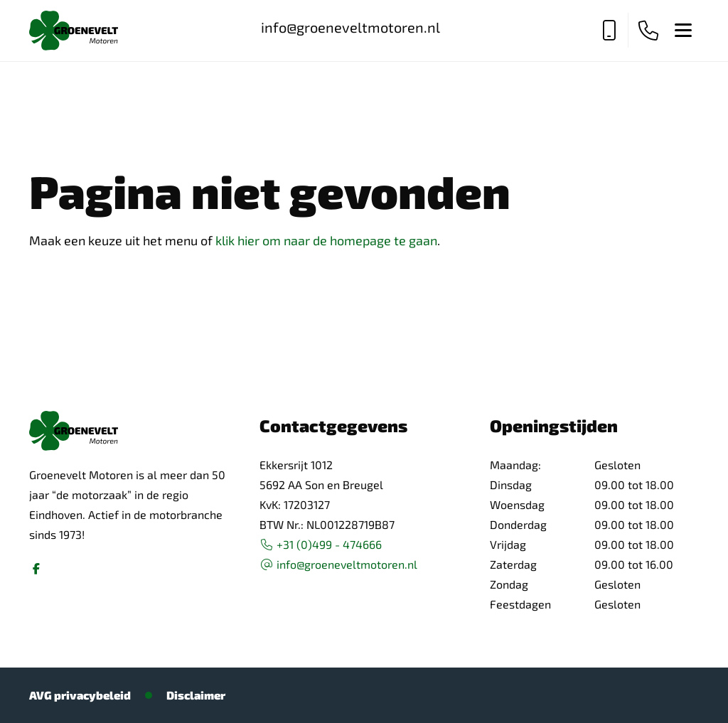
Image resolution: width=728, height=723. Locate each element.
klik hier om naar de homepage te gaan (326, 240)
